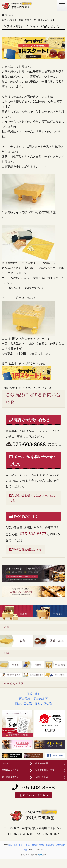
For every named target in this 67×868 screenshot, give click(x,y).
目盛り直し (33, 694)
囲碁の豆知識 (24, 704)
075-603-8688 (33, 788)
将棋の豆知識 (43, 704)
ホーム (5, 763)
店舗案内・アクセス (11, 770)
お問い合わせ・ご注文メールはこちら (33, 498)
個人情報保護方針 (10, 777)
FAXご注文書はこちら (25, 549)
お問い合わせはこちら (33, 795)
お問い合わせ (42, 777)
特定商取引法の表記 (45, 770)
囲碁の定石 (41, 699)
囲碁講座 (25, 699)
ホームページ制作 (28, 855)
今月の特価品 (42, 763)
